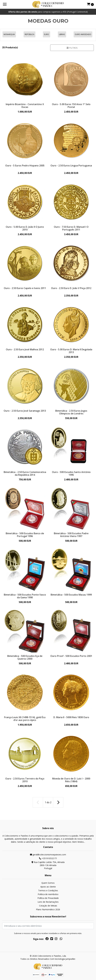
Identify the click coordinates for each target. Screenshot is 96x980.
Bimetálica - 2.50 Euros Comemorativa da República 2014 (25, 473)
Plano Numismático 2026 (48, 909)
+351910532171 (48, 858)
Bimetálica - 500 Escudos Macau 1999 (71, 595)
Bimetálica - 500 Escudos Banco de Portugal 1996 (25, 535)
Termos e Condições (48, 890)
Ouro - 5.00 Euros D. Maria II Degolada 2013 (71, 351)
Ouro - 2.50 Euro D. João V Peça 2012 (71, 288)
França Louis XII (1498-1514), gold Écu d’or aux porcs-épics (25, 719)
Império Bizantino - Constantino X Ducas (25, 106)
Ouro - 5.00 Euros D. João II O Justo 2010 (25, 228)
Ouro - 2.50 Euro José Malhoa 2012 (25, 349)
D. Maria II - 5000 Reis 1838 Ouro (71, 717)
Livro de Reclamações (48, 902)
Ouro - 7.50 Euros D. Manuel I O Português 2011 (71, 228)
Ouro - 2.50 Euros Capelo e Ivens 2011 (25, 288)
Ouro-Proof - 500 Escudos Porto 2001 (71, 656)
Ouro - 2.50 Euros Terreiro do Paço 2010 (25, 780)
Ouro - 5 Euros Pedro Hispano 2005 (25, 166)
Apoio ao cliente (48, 887)
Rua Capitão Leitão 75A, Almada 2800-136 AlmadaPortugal (48, 865)
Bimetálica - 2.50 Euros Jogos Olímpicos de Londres (71, 412)
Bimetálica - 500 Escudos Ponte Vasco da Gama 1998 (25, 596)
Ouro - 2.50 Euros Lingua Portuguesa (71, 166)
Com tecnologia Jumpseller (62, 959)
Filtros (72, 48)
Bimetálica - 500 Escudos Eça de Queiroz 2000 (25, 657)
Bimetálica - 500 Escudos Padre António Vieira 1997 (71, 535)
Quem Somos (48, 883)
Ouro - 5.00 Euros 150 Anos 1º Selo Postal (71, 106)
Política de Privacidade (48, 898)
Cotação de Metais (48, 906)
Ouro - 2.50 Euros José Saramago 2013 (25, 411)
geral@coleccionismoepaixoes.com (48, 855)
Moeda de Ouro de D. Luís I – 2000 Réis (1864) (71, 780)
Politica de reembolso (48, 894)
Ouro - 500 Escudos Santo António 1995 (71, 473)
